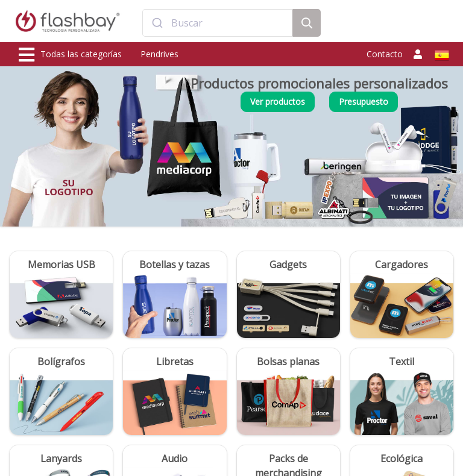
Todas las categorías (70, 55)
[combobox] (217, 23)
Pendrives (159, 54)
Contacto (385, 54)
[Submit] (157, 23)
